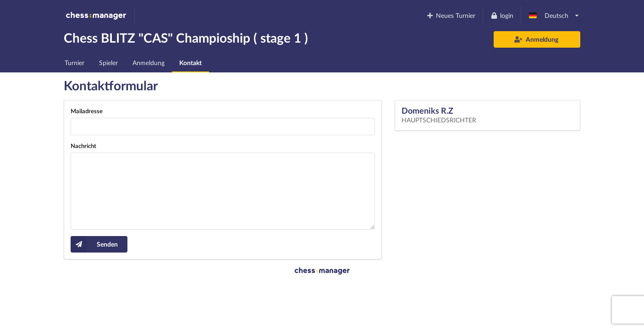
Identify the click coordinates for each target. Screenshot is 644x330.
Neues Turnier (451, 15)
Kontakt (190, 63)
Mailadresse (87, 111)
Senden (94, 244)
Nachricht (83, 146)
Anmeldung (537, 39)
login (502, 15)
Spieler (108, 63)
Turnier (74, 63)
